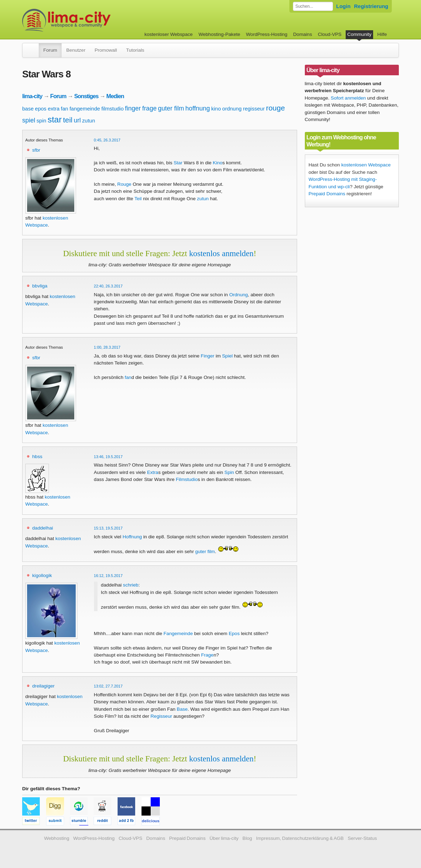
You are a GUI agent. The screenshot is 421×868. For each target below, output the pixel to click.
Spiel (227, 356)
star (55, 119)
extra (54, 109)
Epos (234, 633)
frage (149, 108)
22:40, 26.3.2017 (108, 286)
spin (42, 121)
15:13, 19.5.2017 (108, 528)
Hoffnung (132, 537)
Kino (218, 163)
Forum (50, 50)
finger (133, 108)
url (77, 120)
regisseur (254, 109)
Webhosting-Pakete (219, 34)
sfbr (36, 150)
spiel (29, 120)
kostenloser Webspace (168, 34)
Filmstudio (187, 479)
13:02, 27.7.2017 (108, 686)
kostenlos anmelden (221, 253)
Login (343, 6)
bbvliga (40, 286)
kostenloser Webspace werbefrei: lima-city (93, 20)
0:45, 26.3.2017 (107, 140)
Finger (208, 356)
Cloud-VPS (330, 34)
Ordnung (238, 295)
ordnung (232, 109)
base (28, 109)
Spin (229, 472)
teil (68, 120)
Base (182, 709)
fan (65, 109)
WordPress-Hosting (267, 34)
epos (41, 109)
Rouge (124, 184)
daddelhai (43, 528)
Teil (138, 199)
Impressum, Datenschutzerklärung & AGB (300, 838)
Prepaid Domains (327, 194)
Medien (115, 96)
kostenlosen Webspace (366, 165)
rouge (276, 108)
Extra (153, 472)
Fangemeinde (178, 633)
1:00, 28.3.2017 (107, 347)
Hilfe (382, 34)
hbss (37, 457)
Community (360, 34)
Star (178, 163)
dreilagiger (43, 686)
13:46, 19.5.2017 (108, 457)
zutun (89, 121)
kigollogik (42, 575)
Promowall (106, 50)
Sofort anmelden (348, 98)
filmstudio (112, 109)
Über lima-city (224, 838)
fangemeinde (85, 109)
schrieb (131, 585)
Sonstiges (86, 96)
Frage (207, 655)
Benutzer (76, 50)
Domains (303, 34)
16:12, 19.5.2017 (108, 576)
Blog (247, 838)
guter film (171, 108)
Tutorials (135, 50)
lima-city (32, 96)
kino (216, 109)
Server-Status (362, 838)
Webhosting (57, 838)
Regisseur (161, 716)
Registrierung (371, 6)
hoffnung (198, 108)
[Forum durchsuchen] (313, 6)
